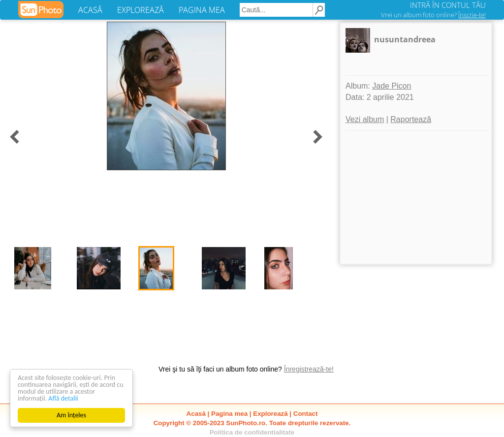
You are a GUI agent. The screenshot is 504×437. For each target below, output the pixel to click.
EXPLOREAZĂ (141, 10)
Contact (306, 414)
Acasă (196, 414)
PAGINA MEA (202, 10)
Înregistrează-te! (309, 369)
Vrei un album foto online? (433, 15)
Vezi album (365, 119)
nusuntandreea (405, 39)
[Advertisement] (416, 197)
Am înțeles (71, 415)
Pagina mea (229, 414)
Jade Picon (392, 86)
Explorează (270, 414)
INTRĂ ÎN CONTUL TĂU (448, 5)
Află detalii (63, 398)
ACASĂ (90, 10)
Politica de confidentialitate (252, 432)
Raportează (411, 119)
